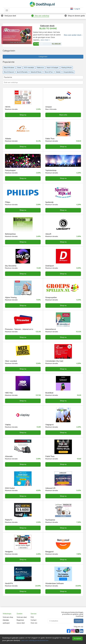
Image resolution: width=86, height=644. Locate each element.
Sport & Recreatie (22, 72)
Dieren (19, 68)
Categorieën (43, 57)
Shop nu (23, 115)
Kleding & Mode (67, 68)
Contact (33, 620)
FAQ (32, 617)
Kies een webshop (42, 16)
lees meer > (45, 40)
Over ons (34, 623)
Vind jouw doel (10, 16)
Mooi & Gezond (9, 72)
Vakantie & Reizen (36, 72)
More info (63, 115)
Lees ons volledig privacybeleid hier (35, 640)
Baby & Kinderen (9, 68)
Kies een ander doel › (73, 35)
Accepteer (77, 638)
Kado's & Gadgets (53, 68)
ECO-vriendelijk (29, 68)
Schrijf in (79, 621)
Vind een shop (8, 617)
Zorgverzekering (68, 72)
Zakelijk (58, 72)
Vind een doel (22, 617)
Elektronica (40, 68)
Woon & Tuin (49, 72)
